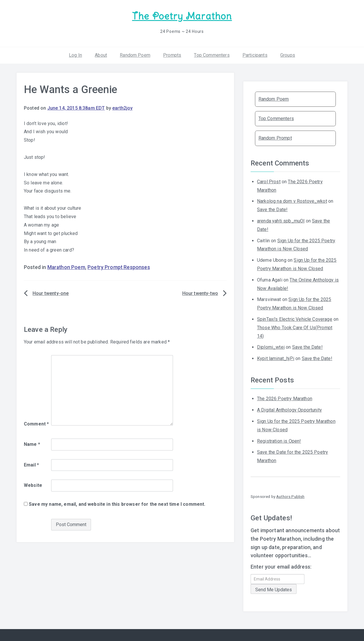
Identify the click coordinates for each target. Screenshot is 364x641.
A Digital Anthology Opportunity (289, 410)
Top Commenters (212, 55)
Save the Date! (272, 210)
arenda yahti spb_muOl (281, 221)
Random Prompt (275, 138)
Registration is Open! (279, 441)
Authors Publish (290, 496)
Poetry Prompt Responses (119, 267)
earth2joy (122, 108)
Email (31, 465)
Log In (75, 55)
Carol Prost (269, 182)
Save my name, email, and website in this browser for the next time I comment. (117, 504)
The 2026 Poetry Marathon (285, 399)
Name (32, 444)
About (101, 55)
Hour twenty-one (51, 293)
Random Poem (135, 55)
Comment (36, 424)
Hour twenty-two (200, 293)
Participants (255, 55)
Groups (288, 55)
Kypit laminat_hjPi (276, 358)
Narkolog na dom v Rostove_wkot (292, 201)
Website (33, 485)
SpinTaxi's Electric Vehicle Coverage (295, 319)
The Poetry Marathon (182, 16)
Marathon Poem (66, 267)
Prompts (172, 55)
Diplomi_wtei (271, 347)
